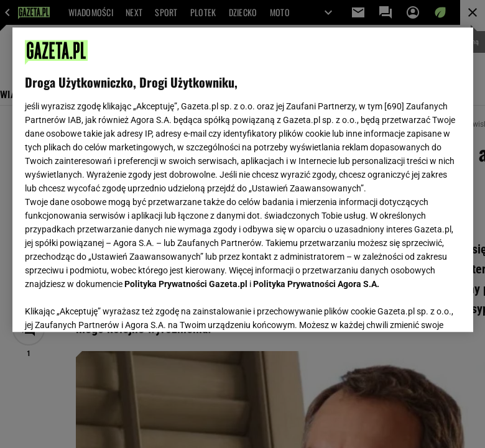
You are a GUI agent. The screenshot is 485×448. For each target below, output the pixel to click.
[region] (243, 180)
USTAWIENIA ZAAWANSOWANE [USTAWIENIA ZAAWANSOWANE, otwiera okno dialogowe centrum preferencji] (106, 307)
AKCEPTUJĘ (418, 308)
